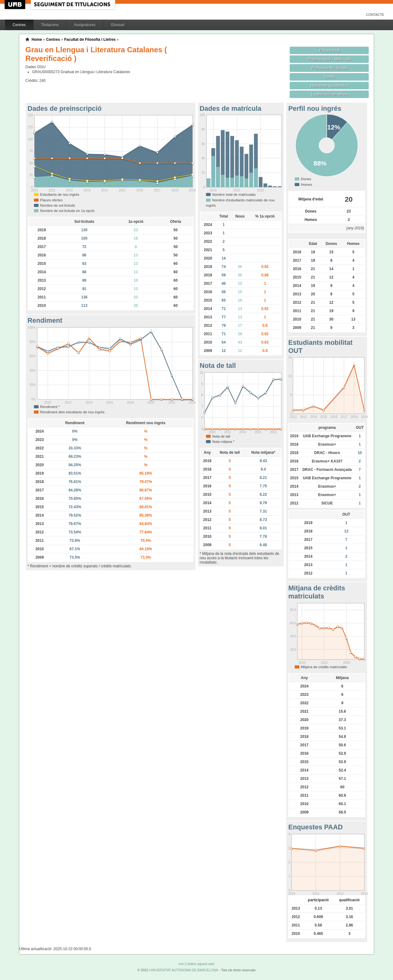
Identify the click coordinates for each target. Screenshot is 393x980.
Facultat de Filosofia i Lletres (90, 40)
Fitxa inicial (329, 50)
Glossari (118, 25)
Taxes (329, 76)
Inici (182, 964)
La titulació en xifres (329, 94)
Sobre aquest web (201, 964)
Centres (19, 25)
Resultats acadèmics (330, 85)
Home (37, 40)
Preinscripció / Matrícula (329, 59)
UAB (16, 5)
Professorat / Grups (329, 68)
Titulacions (50, 25)
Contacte (375, 15)
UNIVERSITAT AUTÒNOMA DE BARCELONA (184, 970)
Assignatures (85, 25)
